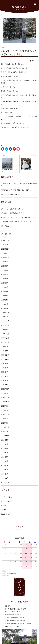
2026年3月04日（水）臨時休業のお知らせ (16, 190)
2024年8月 (5, 266)
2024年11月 (5, 253)
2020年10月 (5, 397)
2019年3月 (5, 470)
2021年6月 (5, 363)
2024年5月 (5, 274)
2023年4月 (5, 304)
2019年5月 (5, 461)
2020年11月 (5, 393)
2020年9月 (5, 402)
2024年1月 (5, 287)
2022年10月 (5, 321)
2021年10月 (5, 359)
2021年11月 (5, 355)
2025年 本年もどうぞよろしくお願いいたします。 (19, 217)
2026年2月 (5, 240)
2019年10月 (5, 440)
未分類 (3, 510)
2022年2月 (5, 342)
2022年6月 (5, 334)
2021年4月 (5, 372)
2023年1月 (5, 308)
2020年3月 (5, 423)
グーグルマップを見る (13, 626)
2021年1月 (5, 385)
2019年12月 (5, 436)
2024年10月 (5, 257)
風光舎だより (6, 514)
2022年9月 (5, 325)
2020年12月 (5, 389)
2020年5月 (5, 414)
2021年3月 (5, 376)
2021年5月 (5, 368)
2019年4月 (5, 465)
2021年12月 (5, 351)
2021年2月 (5, 380)
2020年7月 (5, 410)
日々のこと (35, 61)
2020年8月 (5, 406)
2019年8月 (5, 448)
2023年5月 (5, 300)
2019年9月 (5, 444)
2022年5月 (5, 338)
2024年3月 (5, 283)
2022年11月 (5, 317)
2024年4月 (5, 279)
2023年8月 (5, 291)
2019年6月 (5, 457)
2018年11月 (5, 482)
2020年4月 (5, 419)
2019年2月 (5, 474)
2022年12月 (5, 313)
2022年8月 (5, 330)
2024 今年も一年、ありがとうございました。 (17, 222)
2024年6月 (5, 270)
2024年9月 (5, 262)
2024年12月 (5, 249)
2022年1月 (5, 346)
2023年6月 (5, 296)
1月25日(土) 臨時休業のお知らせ (12, 213)
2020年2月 (5, 427)
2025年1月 (5, 245)
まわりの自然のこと (8, 501)
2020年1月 (5, 431)
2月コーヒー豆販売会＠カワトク (12, 194)
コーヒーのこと (6, 497)
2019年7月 (5, 453)
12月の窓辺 (5, 226)
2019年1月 (5, 478)
